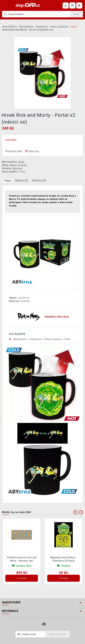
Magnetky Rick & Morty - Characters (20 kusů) (64, 559)
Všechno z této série (57, 317)
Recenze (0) (39, 180)
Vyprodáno (11, 140)
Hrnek (21, 162)
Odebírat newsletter (58, 634)
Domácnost (36, 339)
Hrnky (67, 339)
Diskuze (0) (22, 180)
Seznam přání (14, 151)
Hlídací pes (32, 151)
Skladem (66, 566)
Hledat (77, 14)
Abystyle (18, 168)
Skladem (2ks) (24, 566)
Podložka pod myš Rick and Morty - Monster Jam (22, 559)
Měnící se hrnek (18, 165)
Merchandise (20, 339)
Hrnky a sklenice (53, 339)
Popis (8, 181)
